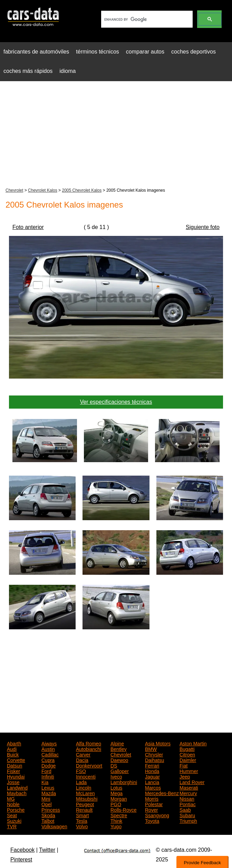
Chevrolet (14, 190)
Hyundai (16, 776)
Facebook (22, 850)
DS (114, 765)
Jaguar (152, 776)
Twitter (47, 850)
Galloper (120, 771)
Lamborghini (124, 782)
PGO (116, 804)
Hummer (189, 771)
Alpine (117, 743)
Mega (117, 793)
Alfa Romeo (89, 743)
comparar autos (145, 52)
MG (11, 798)
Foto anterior (28, 227)
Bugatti (187, 748)
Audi (12, 748)
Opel (47, 804)
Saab (185, 809)
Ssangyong (157, 815)
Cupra (48, 760)
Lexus (48, 787)
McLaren (85, 793)
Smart (82, 815)
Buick (13, 754)
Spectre (119, 815)
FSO (81, 771)
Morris (152, 798)
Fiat (183, 765)
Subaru (187, 815)
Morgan (119, 798)
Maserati (189, 787)
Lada (81, 782)
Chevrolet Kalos (43, 190)
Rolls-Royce (123, 809)
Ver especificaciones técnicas (116, 402)
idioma (67, 71)
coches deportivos (194, 52)
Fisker (13, 771)
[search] (146, 19)
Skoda (48, 815)
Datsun (14, 765)
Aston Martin (193, 743)
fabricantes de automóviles (36, 52)
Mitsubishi (87, 798)
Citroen (187, 754)
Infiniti (48, 776)
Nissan (187, 798)
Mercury (188, 793)
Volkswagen (54, 826)
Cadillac (50, 754)
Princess (51, 809)
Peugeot (85, 804)
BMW (151, 748)
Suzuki (14, 820)
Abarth (14, 743)
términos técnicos (98, 52)
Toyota (152, 820)
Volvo (82, 826)
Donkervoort (89, 765)
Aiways (49, 743)
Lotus (116, 787)
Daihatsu (154, 760)
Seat (12, 815)
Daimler (188, 760)
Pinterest (21, 860)
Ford (46, 771)
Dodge (49, 765)
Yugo (116, 826)
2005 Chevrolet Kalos (82, 190)
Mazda (49, 793)
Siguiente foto (203, 227)
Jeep (185, 776)
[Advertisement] (116, 135)
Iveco (116, 776)
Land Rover (192, 782)
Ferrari (152, 765)
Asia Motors (158, 743)
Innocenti (86, 776)
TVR (12, 826)
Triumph (188, 820)
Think (116, 820)
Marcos (153, 787)
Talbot (48, 820)
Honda (152, 771)
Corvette (16, 760)
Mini (46, 798)
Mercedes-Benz (162, 793)
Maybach (17, 793)
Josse (13, 782)
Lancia (152, 782)
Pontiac (188, 804)
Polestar (154, 804)
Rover (151, 809)
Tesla (82, 820)
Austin (48, 748)
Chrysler (154, 754)
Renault (84, 809)
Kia (45, 782)
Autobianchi (89, 748)
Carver (83, 754)
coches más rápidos (28, 71)
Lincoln (84, 787)
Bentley (119, 748)
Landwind (17, 787)
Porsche (16, 809)
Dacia (82, 760)
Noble (13, 804)
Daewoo (119, 760)
